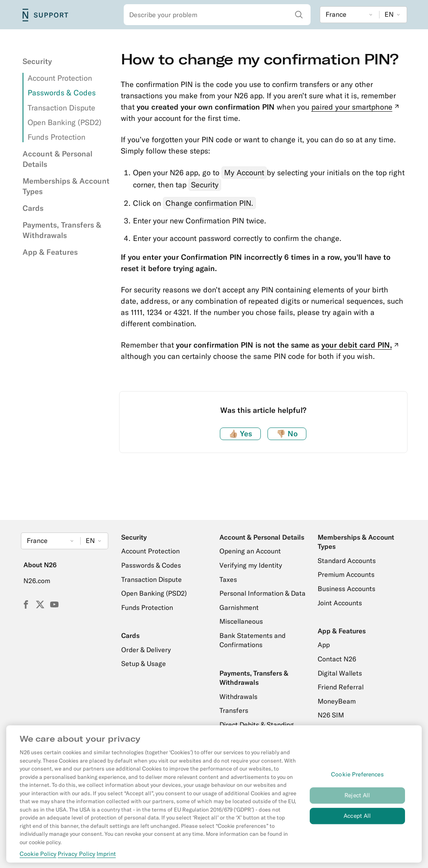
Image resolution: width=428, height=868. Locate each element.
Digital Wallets (340, 673)
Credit (327, 729)
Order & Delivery (146, 650)
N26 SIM (331, 715)
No (287, 434)
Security (37, 61)
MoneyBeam (337, 701)
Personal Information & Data (262, 593)
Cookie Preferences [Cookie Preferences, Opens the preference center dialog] (357, 779)
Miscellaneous (241, 621)
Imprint (106, 858)
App (324, 645)
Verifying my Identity (251, 565)
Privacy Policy (76, 858)
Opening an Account (250, 551)
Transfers (234, 710)
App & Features (50, 252)
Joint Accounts (340, 603)
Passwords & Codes (62, 93)
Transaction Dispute (61, 108)
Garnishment (239, 607)
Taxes (228, 579)
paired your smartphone (356, 107)
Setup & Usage (144, 663)
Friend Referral (341, 687)
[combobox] (217, 15)
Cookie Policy (38, 858)
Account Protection (60, 78)
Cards (33, 208)
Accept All (357, 820)
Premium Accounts (346, 574)
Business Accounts (346, 589)
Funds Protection (56, 137)
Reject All (357, 800)
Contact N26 (337, 659)
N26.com (37, 581)
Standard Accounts (347, 561)
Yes (240, 434)
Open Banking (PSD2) (65, 122)
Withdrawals (238, 696)
